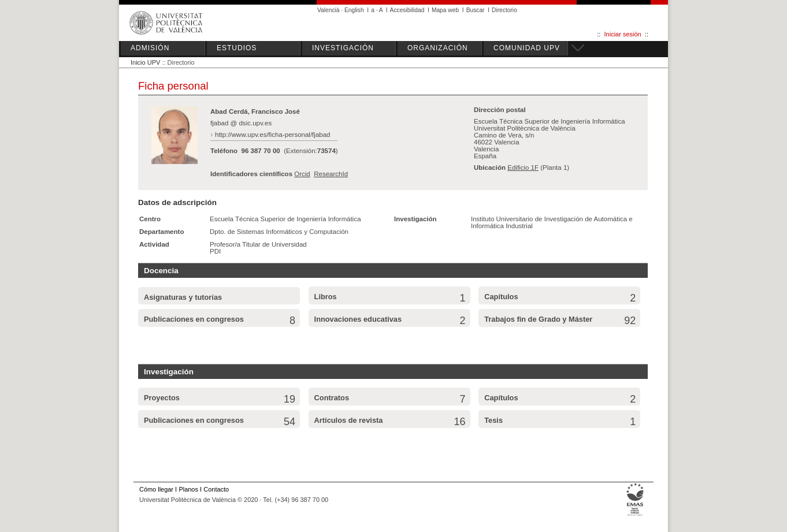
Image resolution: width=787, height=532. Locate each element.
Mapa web (445, 10)
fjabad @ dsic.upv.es (241, 123)
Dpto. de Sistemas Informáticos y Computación (279, 232)
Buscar (476, 10)
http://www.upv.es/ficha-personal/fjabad (273, 135)
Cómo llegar (156, 489)
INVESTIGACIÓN (343, 48)
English (354, 10)
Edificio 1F (523, 168)
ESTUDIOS (237, 48)
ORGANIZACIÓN (438, 48)
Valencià (328, 10)
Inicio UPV (145, 62)
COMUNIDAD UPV (527, 48)
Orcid (302, 174)
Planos (188, 489)
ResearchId (331, 174)
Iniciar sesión (623, 34)
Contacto (216, 489)
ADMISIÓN (150, 48)
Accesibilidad (407, 10)
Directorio (504, 10)
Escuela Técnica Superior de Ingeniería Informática (285, 219)
